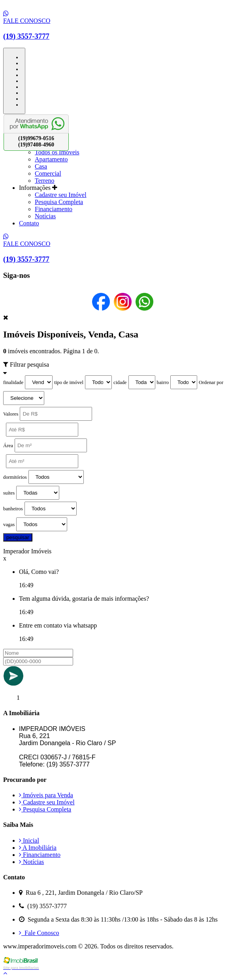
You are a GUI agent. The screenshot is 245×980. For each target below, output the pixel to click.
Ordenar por (211, 382)
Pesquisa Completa (59, 202)
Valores (11, 414)
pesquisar (18, 537)
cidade (120, 382)
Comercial (48, 173)
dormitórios (15, 477)
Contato (29, 223)
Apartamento (51, 159)
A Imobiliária (38, 848)
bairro (163, 382)
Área (8, 446)
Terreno (45, 181)
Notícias (45, 216)
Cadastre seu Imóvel (61, 195)
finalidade (13, 382)
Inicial (29, 840)
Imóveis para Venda (46, 795)
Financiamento (54, 209)
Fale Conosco (39, 933)
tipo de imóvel (69, 382)
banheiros (13, 509)
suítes (9, 493)
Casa (41, 166)
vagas (9, 525)
